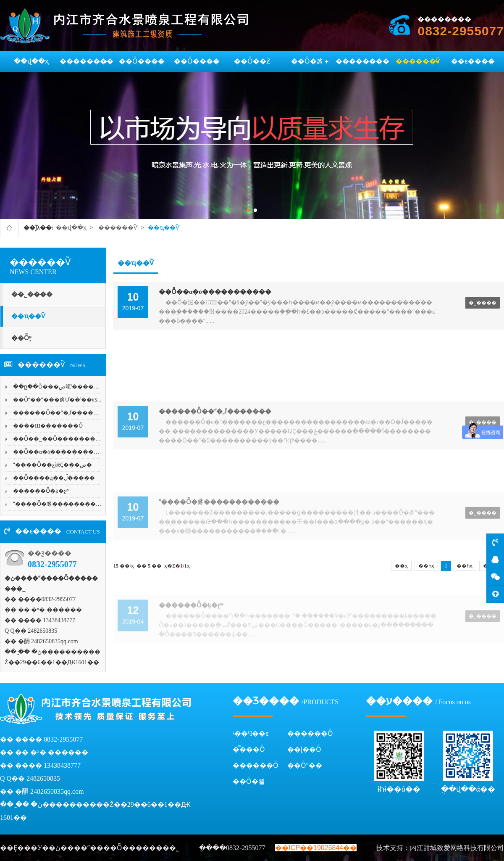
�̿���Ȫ (249, 749)
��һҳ (426, 566)
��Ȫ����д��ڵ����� (54, 478)
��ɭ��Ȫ (304, 749)
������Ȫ (310, 733)
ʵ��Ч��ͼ (251, 733)
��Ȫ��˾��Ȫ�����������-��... (73, 439)
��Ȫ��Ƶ (252, 61)
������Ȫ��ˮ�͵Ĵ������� (61, 413)
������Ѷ (418, 61)
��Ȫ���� (142, 61)
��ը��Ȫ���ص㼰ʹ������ (59, 387)
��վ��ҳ (31, 61)
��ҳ (401, 566)
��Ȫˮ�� (305, 765)
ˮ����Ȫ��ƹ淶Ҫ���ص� (52, 465)
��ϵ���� (473, 61)
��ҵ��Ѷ (164, 228)
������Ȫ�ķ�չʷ (41, 491)
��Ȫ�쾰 (249, 781)
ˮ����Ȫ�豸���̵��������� (65, 504)
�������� (87, 61)
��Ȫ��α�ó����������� (62, 452)
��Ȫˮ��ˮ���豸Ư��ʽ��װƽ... (57, 400)
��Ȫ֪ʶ (21, 338)
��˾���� (32, 294)
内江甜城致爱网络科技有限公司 (457, 848)
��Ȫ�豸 (307, 61)
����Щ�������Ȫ (48, 426)
